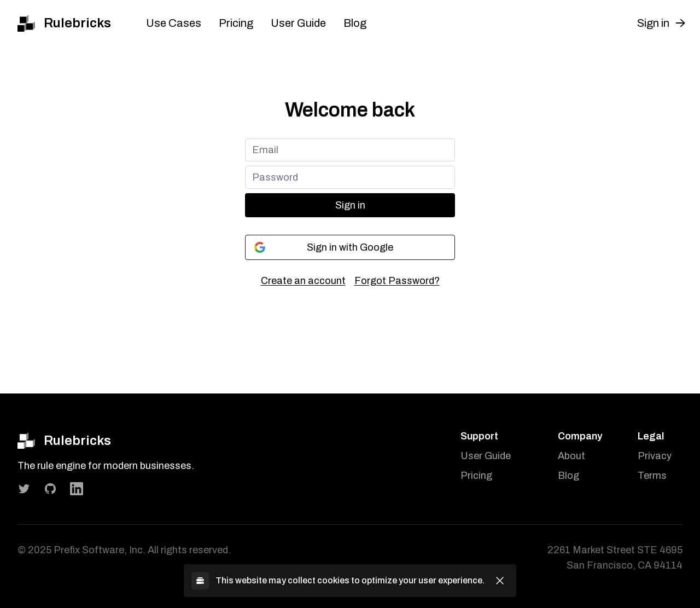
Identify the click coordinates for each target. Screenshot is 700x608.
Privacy (655, 456)
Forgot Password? (397, 281)
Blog (355, 23)
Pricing (236, 23)
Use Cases (174, 23)
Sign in (350, 205)
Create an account (303, 281)
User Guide (298, 23)
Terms (652, 476)
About (571, 456)
